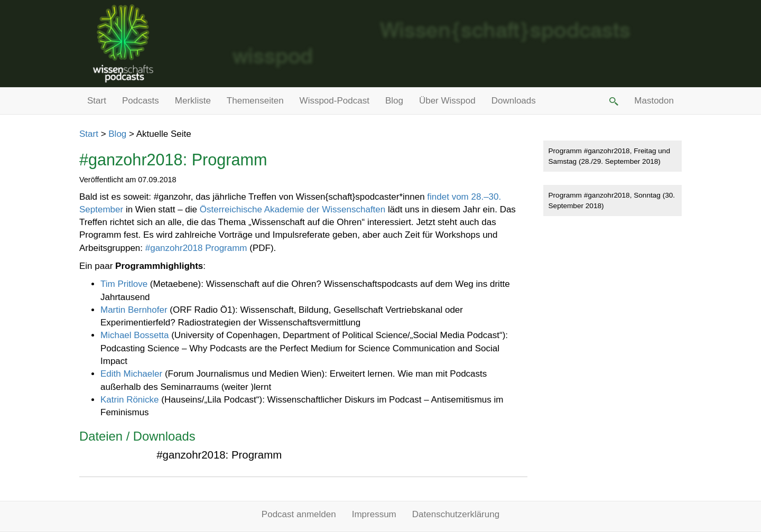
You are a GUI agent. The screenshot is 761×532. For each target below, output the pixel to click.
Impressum (374, 514)
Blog (394, 101)
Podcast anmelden (299, 514)
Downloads (514, 101)
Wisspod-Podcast (335, 101)
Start (97, 101)
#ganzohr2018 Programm (196, 248)
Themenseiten (255, 101)
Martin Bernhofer (134, 310)
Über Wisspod (447, 101)
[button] (613, 101)
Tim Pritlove (124, 284)
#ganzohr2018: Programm (219, 455)
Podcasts (141, 101)
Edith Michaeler (131, 374)
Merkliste (193, 101)
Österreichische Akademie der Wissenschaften (293, 209)
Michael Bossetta (134, 335)
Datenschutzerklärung (456, 514)
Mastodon (654, 101)
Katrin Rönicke (130, 400)
